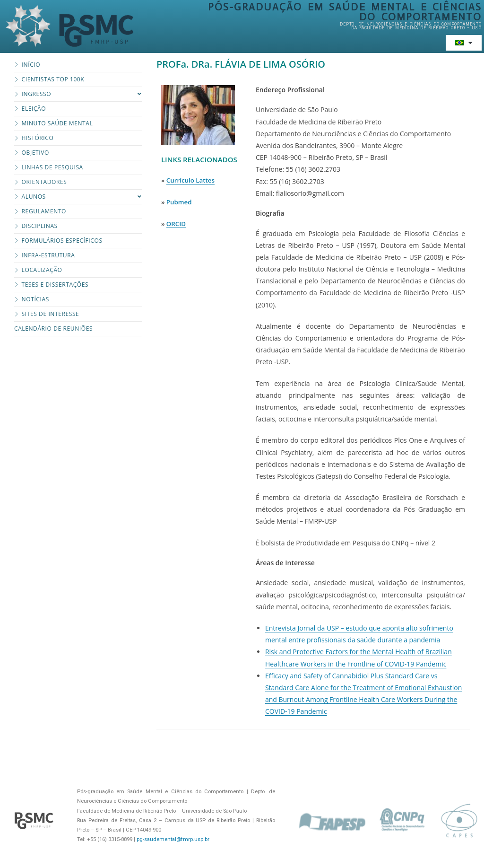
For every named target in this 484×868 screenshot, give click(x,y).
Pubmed (179, 202)
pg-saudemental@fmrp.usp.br (173, 839)
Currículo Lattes (190, 180)
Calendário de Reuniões (53, 329)
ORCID (176, 224)
